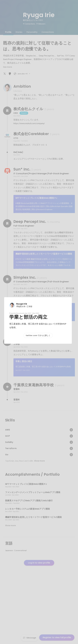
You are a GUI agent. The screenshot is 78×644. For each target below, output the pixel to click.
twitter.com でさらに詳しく (38, 335)
